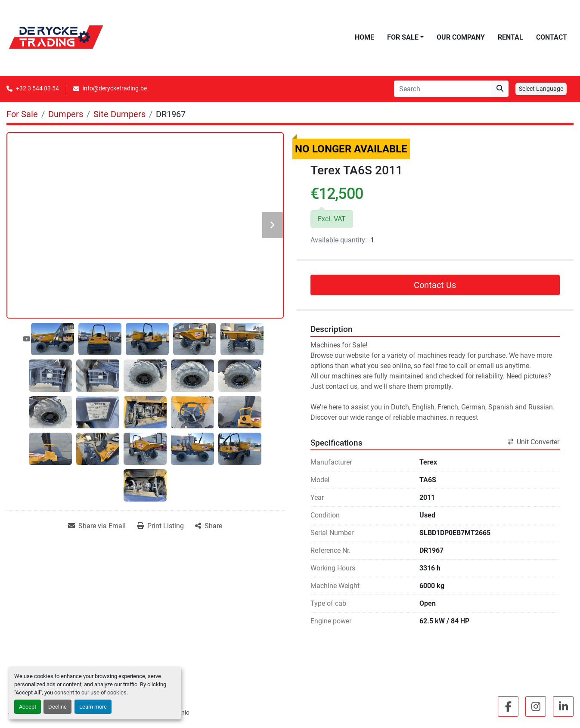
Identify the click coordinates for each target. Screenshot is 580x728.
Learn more (93, 707)
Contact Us (435, 285)
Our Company (461, 37)
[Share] (209, 526)
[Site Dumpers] (119, 114)
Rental (510, 37)
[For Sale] (22, 114)
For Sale (403, 37)
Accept (28, 707)
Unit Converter (534, 442)
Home (364, 37)
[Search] (443, 89)
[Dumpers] (66, 114)
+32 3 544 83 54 (37, 88)
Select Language (541, 89)
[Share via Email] (97, 526)
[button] (405, 37)
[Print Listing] (160, 526)
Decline (57, 707)
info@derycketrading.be (115, 88)
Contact (552, 37)
